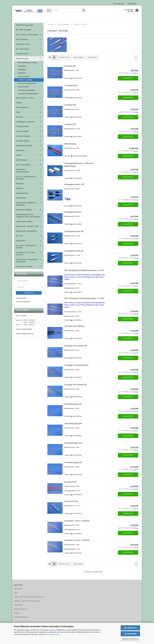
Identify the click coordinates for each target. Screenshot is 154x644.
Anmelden (29, 296)
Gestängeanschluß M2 (74, 234)
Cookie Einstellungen (21, 620)
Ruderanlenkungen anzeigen (27, 65)
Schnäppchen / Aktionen (24, 269)
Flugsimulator (21, 243)
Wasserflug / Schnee (23, 47)
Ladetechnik (20, 153)
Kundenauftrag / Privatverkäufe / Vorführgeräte (27, 263)
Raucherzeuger (21, 201)
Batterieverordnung (20, 612)
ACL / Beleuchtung (22, 52)
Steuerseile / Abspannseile (27, 86)
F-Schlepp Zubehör (22, 129)
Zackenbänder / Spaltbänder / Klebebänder (26, 206)
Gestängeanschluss (73, 215)
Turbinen (19, 105)
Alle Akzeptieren (130, 628)
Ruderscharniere (23, 89)
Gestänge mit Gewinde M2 (76, 348)
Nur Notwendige (130, 634)
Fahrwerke (20, 120)
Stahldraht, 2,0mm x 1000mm (77, 543)
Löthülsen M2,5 (71, 88)
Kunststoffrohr (71, 485)
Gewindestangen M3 (73, 407)
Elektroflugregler (21, 163)
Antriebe (19, 158)
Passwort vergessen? (23, 304)
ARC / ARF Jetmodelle (23, 33)
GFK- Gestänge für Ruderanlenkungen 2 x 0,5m (84, 273)
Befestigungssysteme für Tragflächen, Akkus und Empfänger (28, 218)
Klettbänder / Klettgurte (24, 212)
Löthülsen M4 (70, 127)
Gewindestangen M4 (73, 426)
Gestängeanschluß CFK (74, 187)
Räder (18, 115)
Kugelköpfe (22, 76)
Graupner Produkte (22, 134)
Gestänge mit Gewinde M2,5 (76, 368)
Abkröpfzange (70, 147)
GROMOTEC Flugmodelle (24, 28)
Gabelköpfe (22, 72)
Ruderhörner (22, 69)
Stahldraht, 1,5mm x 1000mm (77, 523)
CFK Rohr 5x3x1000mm (74, 329)
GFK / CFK (19, 239)
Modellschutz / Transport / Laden (27, 229)
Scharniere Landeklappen (26, 93)
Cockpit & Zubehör (22, 56)
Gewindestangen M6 (73, 465)
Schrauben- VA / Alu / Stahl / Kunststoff (26, 256)
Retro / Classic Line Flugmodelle (27, 37)
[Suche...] (49, 10)
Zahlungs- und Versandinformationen (27, 604)
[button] (50, 60)
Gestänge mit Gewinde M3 (76, 387)
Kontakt (17, 616)
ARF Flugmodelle (22, 42)
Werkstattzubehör (22, 196)
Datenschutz (18, 608)
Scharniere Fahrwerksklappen (28, 96)
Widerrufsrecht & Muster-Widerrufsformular (29, 599)
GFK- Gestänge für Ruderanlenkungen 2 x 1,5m (84, 301)
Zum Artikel (128, 81)
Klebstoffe (20, 191)
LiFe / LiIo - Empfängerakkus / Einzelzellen (26, 180)
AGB (15, 595)
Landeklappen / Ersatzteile (25, 124)
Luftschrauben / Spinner (24, 224)
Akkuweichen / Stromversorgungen (23, 173)
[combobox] (64, 60)
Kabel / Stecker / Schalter (25, 100)
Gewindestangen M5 (73, 446)
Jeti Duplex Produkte (23, 139)
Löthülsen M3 (70, 108)
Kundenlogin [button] (119, 4)
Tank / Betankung (22, 110)
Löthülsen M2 (70, 69)
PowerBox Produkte (23, 143)
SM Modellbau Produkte (24, 148)
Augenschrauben (24, 79)
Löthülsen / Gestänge (25, 82)
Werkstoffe (20, 186)
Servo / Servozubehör (23, 167)
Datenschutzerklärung (52, 634)
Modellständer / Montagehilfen (26, 234)
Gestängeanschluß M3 (74, 254)
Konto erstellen (21, 301)
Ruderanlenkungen (22, 61)
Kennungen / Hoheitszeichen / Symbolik (26, 249)
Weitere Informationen (130, 639)
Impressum (18, 591)
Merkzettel (132, 4)
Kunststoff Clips (71, 504)
